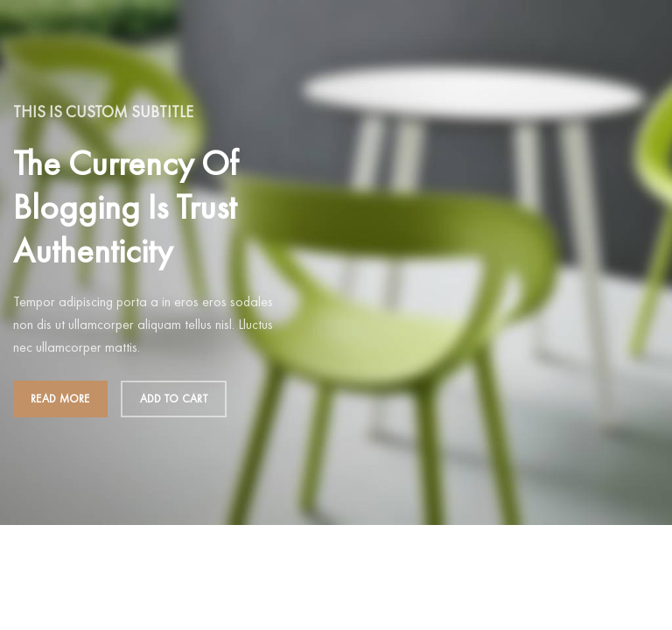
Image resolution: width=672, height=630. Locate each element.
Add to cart (174, 399)
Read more (60, 399)
